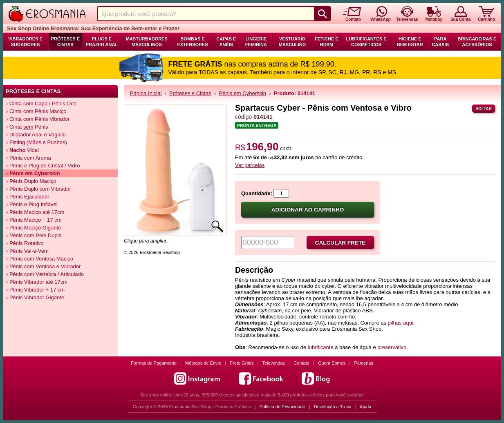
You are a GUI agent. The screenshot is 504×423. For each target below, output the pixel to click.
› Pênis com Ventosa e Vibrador (44, 266)
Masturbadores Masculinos (147, 42)
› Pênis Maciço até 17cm (35, 212)
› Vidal (22, 150)
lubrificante (321, 347)
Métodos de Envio (203, 363)
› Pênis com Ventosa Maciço (40, 259)
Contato (301, 363)
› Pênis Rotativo (25, 243)
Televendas (273, 363)
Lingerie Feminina (256, 42)
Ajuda (365, 407)
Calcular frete (340, 243)
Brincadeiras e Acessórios (477, 42)
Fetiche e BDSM (326, 42)
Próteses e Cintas (65, 42)
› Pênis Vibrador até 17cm (37, 282)
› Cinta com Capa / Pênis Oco (41, 104)
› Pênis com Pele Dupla (34, 235)
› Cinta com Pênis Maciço (36, 111)
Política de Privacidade (282, 407)
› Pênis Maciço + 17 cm (34, 220)
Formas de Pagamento (154, 363)
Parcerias (364, 363)
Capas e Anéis (226, 42)
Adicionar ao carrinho (308, 210)
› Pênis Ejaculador (28, 197)
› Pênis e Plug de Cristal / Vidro (43, 166)
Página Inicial (146, 93)
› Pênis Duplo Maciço (31, 181)
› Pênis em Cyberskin (33, 173)
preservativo (392, 347)
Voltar (484, 109)
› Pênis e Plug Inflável (32, 204)
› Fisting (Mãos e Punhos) (37, 142)
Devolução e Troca (333, 407)
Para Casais (440, 42)
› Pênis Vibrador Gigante (35, 297)
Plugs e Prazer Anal (102, 42)
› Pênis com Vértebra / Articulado (45, 274)
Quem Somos (332, 363)
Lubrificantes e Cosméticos (366, 42)
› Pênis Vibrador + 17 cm (35, 290)
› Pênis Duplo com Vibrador (39, 189)
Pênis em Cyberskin (243, 93)
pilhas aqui (401, 323)
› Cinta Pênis (27, 127)
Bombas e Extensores (192, 42)
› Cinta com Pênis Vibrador (38, 119)
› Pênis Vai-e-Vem (27, 251)
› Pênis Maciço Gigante (34, 228)
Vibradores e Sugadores (25, 42)
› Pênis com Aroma (29, 158)
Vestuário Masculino (292, 42)
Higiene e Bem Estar (410, 42)
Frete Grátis (242, 363)
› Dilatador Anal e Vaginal (36, 135)
